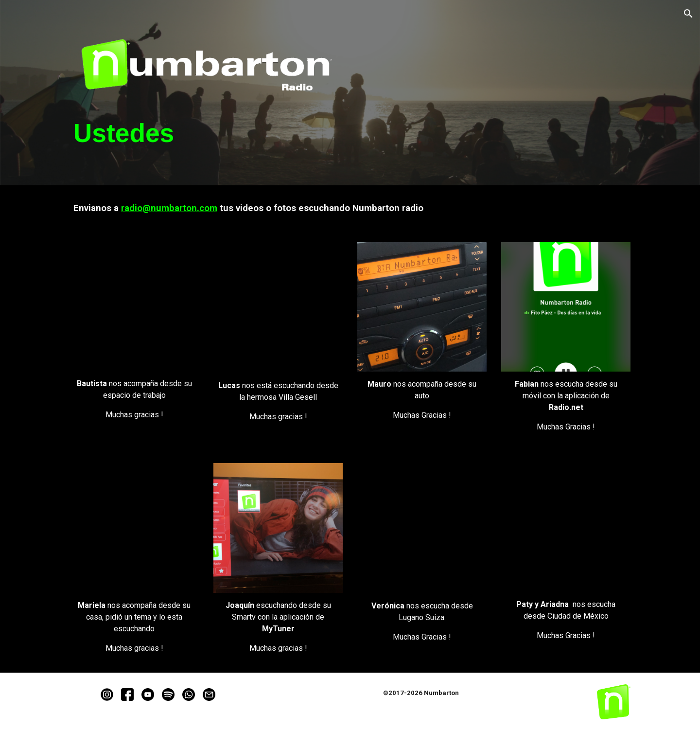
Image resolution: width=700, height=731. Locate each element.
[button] (688, 14)
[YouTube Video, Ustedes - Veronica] (422, 528)
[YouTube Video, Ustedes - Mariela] (134, 528)
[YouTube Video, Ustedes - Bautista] (134, 307)
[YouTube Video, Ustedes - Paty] (566, 527)
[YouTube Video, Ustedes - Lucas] (278, 308)
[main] (206, 133)
